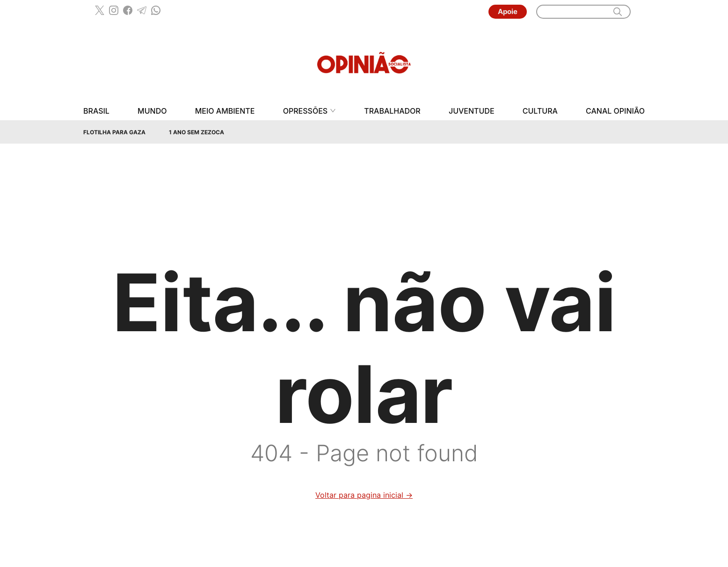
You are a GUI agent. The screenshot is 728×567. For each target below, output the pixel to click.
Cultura (540, 111)
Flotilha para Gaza (114, 132)
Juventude (472, 111)
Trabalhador (392, 111)
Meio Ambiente (225, 111)
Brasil (96, 111)
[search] (618, 12)
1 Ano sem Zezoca (197, 132)
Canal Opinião (615, 111)
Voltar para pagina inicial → (364, 495)
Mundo (152, 111)
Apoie (508, 11)
